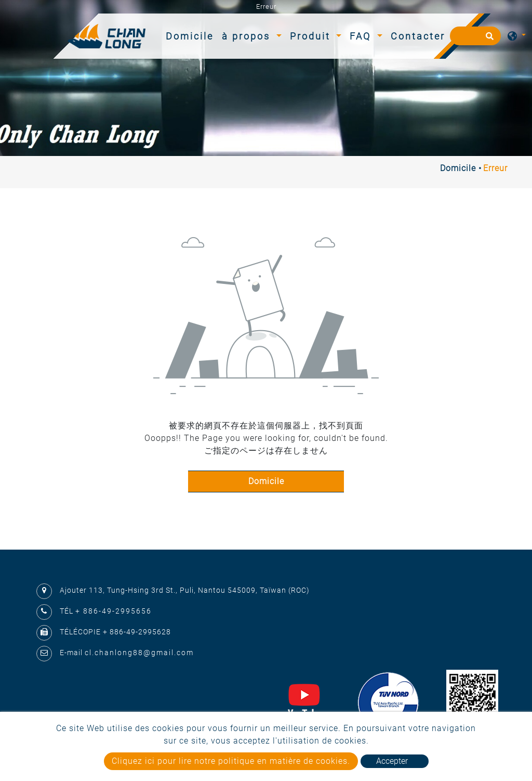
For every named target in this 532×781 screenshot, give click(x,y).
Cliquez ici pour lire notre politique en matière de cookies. (231, 761)
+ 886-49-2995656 (114, 611)
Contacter (418, 36)
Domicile (192, 35)
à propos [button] (248, 36)
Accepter (392, 761)
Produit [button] (312, 36)
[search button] (488, 40)
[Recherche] (475, 36)
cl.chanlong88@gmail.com (139, 653)
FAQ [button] (362, 36)
